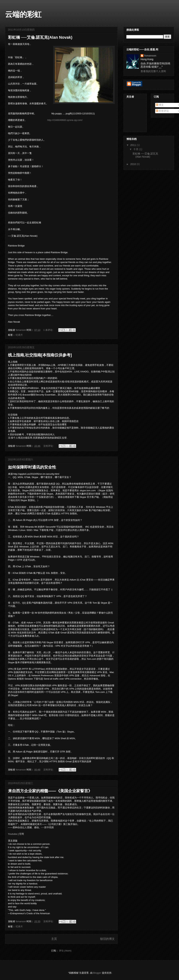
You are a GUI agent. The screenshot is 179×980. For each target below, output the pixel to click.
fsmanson (150, 56)
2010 (133, 164)
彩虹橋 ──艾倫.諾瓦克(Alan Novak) (40, 37)
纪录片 (19, 335)
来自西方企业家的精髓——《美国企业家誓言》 (50, 791)
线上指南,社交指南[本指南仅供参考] (40, 355)
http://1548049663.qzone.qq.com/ (65, 120)
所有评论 (162, 111)
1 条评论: (49, 330)
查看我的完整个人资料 (153, 71)
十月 (136, 149)
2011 (133, 145)
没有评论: (49, 446)
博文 (160, 105)
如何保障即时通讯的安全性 (32, 467)
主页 (54, 939)
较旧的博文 (107, 939)
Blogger (97, 973)
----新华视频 (47, 827)
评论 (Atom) (65, 951)
